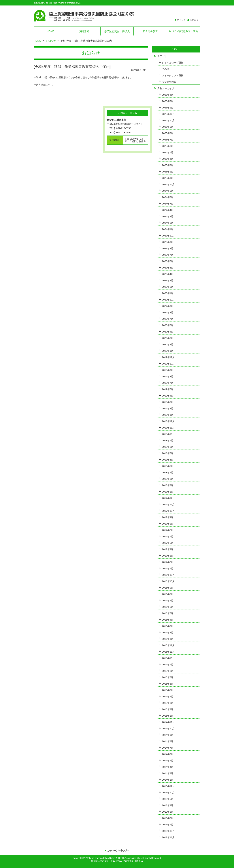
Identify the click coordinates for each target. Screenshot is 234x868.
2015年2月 (168, 709)
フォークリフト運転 (173, 75)
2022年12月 (168, 300)
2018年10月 (168, 434)
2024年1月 (168, 229)
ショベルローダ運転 (173, 63)
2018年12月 (168, 421)
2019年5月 (168, 389)
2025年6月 (168, 146)
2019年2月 (168, 408)
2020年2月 (168, 344)
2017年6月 (168, 537)
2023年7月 (168, 255)
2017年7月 (168, 530)
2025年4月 (168, 159)
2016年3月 (168, 626)
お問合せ (194, 20)
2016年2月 (168, 633)
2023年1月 (168, 293)
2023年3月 (168, 280)
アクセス (181, 20)
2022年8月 (168, 312)
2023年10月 (168, 236)
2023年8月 (168, 248)
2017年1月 (168, 569)
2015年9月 (168, 665)
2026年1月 (168, 108)
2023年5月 (168, 268)
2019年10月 (168, 364)
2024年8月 (168, 197)
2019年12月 (168, 357)
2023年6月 (168, 261)
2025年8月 (168, 133)
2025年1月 (168, 178)
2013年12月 (168, 786)
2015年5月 (168, 690)
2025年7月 (168, 140)
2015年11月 (168, 652)
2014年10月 (168, 729)
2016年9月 (168, 588)
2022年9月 (168, 306)
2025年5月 (168, 152)
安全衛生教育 (150, 31)
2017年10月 (168, 511)
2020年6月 (168, 325)
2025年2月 (168, 172)
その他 (166, 69)
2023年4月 (168, 274)
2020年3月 (168, 338)
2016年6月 (168, 607)
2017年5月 (168, 543)
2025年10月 (168, 120)
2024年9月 (168, 191)
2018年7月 (168, 453)
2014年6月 (168, 754)
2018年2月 (168, 485)
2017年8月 (168, 524)
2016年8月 (168, 594)
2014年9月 (168, 735)
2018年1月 (168, 492)
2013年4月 (168, 805)
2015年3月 (168, 703)
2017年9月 (168, 517)
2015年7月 (168, 677)
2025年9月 (168, 127)
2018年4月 (168, 472)
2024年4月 (168, 210)
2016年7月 (168, 601)
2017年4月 (168, 549)
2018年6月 (168, 460)
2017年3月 (168, 556)
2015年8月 (168, 671)
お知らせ (51, 41)
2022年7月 (168, 319)
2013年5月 (168, 799)
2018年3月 (168, 479)
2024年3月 (168, 216)
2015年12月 (168, 645)
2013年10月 (168, 793)
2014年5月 (168, 761)
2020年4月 (168, 332)
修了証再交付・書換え (117, 31)
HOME (50, 31)
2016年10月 (168, 581)
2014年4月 (168, 767)
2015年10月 (168, 658)
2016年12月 (168, 575)
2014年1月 (168, 780)
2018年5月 (168, 466)
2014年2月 (168, 773)
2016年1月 (168, 639)
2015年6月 (168, 684)
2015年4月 (168, 697)
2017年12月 (168, 498)
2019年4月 (168, 396)
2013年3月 (168, 812)
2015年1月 (168, 716)
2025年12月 (168, 114)
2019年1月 (168, 415)
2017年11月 (168, 505)
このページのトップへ (117, 851)
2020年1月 (168, 351)
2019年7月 (168, 383)
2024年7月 (168, 204)
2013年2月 (168, 818)
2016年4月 (168, 620)
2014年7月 (168, 748)
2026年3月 (168, 101)
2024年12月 (168, 184)
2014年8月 (168, 741)
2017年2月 (168, 562)
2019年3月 (168, 402)
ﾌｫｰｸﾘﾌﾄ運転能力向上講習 (183, 31)
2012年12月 (168, 831)
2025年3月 (168, 165)
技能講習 (84, 31)
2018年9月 (168, 440)
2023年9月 (168, 242)
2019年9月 (168, 370)
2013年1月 (168, 825)
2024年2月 (168, 223)
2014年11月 (168, 722)
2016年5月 (168, 613)
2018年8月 (168, 447)
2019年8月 (168, 376)
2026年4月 (168, 95)
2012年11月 (168, 837)
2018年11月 (168, 428)
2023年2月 (168, 287)
